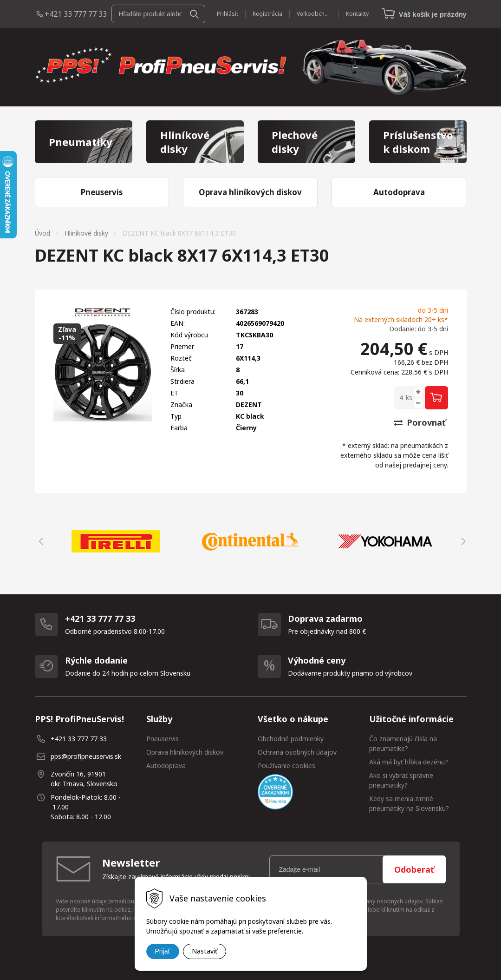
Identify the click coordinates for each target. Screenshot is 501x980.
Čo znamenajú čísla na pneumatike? (403, 743)
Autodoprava (166, 766)
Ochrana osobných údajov (297, 752)
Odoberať (414, 869)
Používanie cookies (286, 766)
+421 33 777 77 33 (76, 14)
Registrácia (267, 14)
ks (409, 398)
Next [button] (462, 541)
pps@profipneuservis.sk (86, 756)
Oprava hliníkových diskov (185, 752)
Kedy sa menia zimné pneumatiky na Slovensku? (409, 803)
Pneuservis (163, 739)
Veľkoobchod (314, 14)
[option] (116, 541)
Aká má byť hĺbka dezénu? (409, 762)
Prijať (163, 951)
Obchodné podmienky (291, 739)
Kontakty (357, 14)
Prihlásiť (228, 14)
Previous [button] (39, 541)
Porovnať (420, 422)
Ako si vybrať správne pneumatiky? (401, 780)
